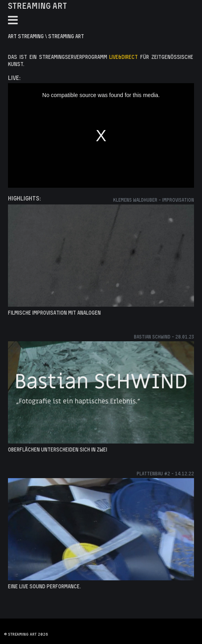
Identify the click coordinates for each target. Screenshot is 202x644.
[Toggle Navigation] (13, 20)
